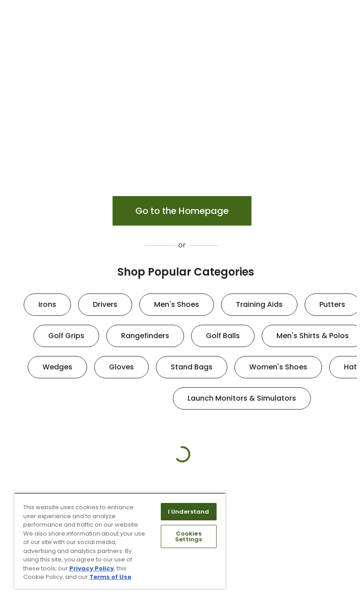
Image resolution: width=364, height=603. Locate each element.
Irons (47, 304)
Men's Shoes (177, 304)
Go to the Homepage (182, 211)
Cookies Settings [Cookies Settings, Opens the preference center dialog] (188, 536)
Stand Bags (192, 367)
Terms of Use (110, 577)
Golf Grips (66, 336)
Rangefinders (145, 336)
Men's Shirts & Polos (313, 336)
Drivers (105, 304)
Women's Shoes (278, 367)
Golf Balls (223, 336)
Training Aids (259, 304)
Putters (332, 304)
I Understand (189, 512)
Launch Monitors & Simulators (242, 398)
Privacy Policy (92, 568)
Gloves (121, 367)
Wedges (57, 367)
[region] (120, 541)
